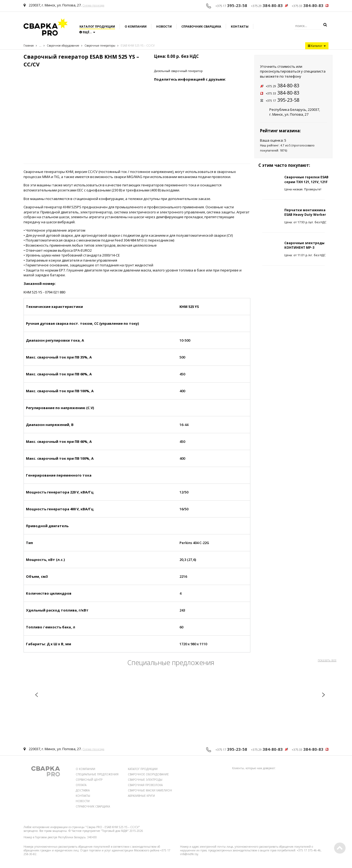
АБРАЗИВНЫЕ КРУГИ (141, 796)
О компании (136, 26)
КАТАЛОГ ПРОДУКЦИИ (143, 769)
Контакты (240, 26)
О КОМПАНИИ (85, 769)
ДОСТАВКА (83, 790)
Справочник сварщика (201, 26)
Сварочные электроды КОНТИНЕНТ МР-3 (304, 245)
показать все (327, 660)
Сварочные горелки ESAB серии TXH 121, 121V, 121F (306, 179)
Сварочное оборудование (63, 46)
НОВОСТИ (83, 801)
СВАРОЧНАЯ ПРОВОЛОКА (145, 785)
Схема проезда (93, 5)
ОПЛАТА (81, 785)
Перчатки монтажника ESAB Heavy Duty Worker (305, 212)
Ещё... (87, 32)
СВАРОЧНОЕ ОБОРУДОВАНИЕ (148, 774)
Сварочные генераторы (100, 46)
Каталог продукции (97, 26)
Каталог (317, 46)
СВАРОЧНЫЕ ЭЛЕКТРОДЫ (145, 780)
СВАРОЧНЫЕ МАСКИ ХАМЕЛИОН (150, 790)
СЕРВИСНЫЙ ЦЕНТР (89, 780)
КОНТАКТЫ (83, 796)
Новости (164, 26)
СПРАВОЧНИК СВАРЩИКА (93, 806)
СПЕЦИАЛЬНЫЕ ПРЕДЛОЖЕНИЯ (97, 774)
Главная (29, 46)
